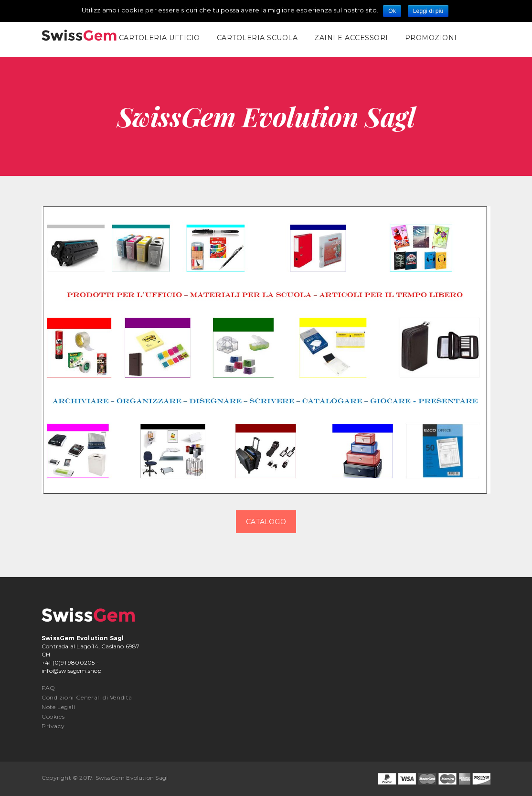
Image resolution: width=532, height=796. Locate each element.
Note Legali (59, 707)
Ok (392, 11)
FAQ (48, 688)
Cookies (53, 716)
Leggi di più (428, 11)
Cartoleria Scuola (257, 38)
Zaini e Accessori (351, 38)
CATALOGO (266, 522)
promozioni (431, 38)
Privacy (53, 726)
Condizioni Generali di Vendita (87, 697)
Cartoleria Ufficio (160, 38)
